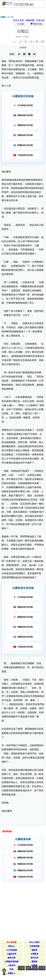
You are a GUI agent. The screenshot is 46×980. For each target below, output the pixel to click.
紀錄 (21, 24)
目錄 (35, 968)
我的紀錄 (37, 24)
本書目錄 (40, 20)
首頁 (28, 968)
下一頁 (42, 968)
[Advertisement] (23, 909)
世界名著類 (18, 20)
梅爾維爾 (30, 20)
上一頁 (21, 968)
